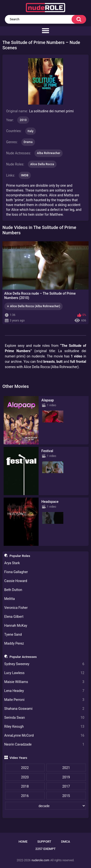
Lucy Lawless (44, 673)
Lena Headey (44, 691)
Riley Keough (44, 727)
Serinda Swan (44, 718)
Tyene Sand (13, 634)
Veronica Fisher (16, 608)
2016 (25, 796)
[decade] (45, 806)
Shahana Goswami (44, 709)
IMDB (25, 175)
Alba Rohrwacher (49, 153)
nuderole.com (40, 860)
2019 (66, 777)
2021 (66, 768)
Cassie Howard (16, 581)
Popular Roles (20, 556)
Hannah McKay (16, 626)
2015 (66, 796)
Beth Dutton (13, 590)
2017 (66, 786)
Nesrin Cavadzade (44, 744)
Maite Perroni (44, 700)
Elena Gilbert (14, 617)
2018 (25, 786)
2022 (25, 768)
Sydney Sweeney (44, 664)
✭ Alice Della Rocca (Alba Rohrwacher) (33, 306)
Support (44, 842)
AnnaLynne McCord (44, 736)
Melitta (10, 599)
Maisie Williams (44, 682)
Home (23, 842)
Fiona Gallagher (16, 572)
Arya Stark (12, 563)
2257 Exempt (45, 849)
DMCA (66, 842)
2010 (23, 120)
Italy (31, 131)
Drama (28, 142)
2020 (25, 777)
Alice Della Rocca (42, 164)
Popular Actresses (23, 657)
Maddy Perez (14, 643)
